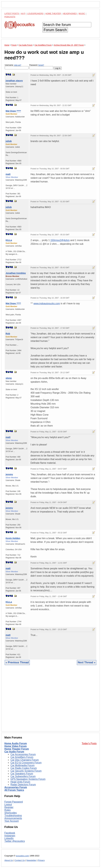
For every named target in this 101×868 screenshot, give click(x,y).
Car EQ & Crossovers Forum (26, 763)
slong (9, 378)
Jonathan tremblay (16, 273)
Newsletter (31, 860)
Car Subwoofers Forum (23, 776)
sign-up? (18, 65)
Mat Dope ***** (13, 111)
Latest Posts (12, 13)
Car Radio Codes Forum (24, 768)
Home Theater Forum (17, 749)
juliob (9, 141)
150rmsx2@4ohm (60, 240)
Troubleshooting (13, 816)
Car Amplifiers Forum (22, 757)
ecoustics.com (22, 856)
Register (9, 807)
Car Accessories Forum (23, 754)
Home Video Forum (15, 746)
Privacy (41, 860)
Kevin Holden (13, 538)
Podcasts (10, 17)
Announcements (13, 818)
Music (82, 13)
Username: (17, 67)
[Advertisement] (50, 701)
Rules (8, 810)
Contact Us (20, 860)
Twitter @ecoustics (15, 841)
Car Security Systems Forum (26, 771)
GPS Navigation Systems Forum (28, 779)
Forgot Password (14, 802)
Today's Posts (89, 743)
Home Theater (53, 13)
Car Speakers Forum (22, 774)
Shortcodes (11, 813)
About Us (9, 860)
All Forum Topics (14, 790)
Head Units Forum (20, 782)
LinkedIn (9, 838)
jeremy (9, 474)
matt (8, 174)
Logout (8, 805)
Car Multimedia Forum (22, 765)
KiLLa (9, 240)
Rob (8, 334)
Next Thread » (87, 662)
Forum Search (55, 30)
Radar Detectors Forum (23, 785)
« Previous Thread (17, 662)
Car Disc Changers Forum (25, 760)
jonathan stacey (14, 81)
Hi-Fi (23, 13)
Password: (41, 67)
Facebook (10, 833)
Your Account (12, 821)
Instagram (10, 836)
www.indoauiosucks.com (47, 303)
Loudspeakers (35, 13)
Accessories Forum (16, 787)
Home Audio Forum (16, 743)
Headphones (70, 13)
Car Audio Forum (14, 752)
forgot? (41, 65)
